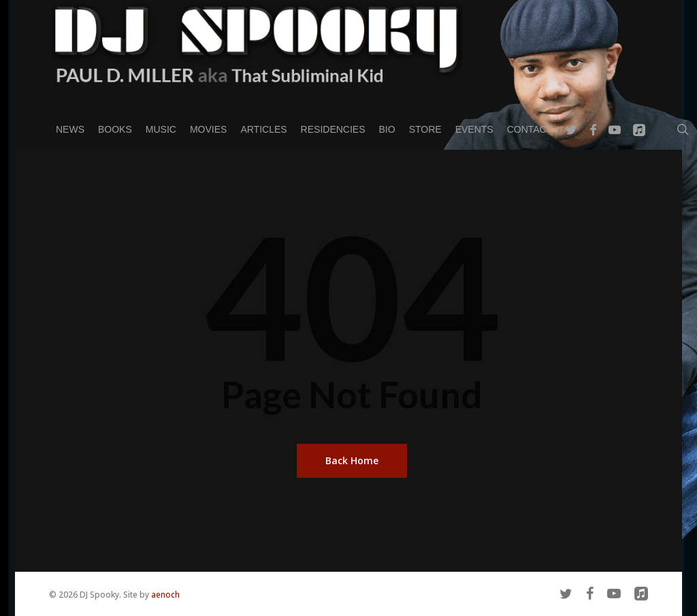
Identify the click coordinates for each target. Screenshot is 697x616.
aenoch (165, 595)
